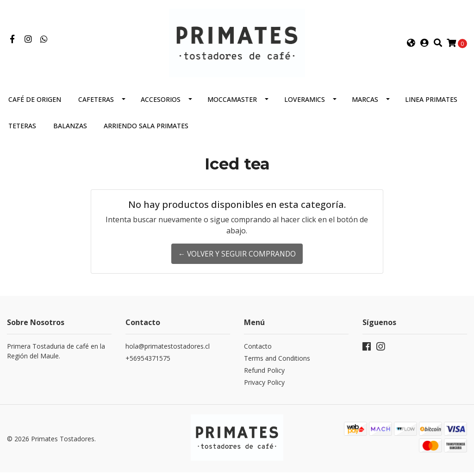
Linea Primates (431, 105)
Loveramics (305, 105)
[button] (411, 46)
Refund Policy (264, 376)
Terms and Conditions (277, 364)
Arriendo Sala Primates (146, 131)
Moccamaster (232, 105)
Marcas (365, 105)
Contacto (258, 352)
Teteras (22, 131)
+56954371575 (148, 364)
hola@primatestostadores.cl (168, 352)
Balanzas (70, 131)
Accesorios (161, 105)
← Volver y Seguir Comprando (237, 259)
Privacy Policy (264, 388)
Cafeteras (96, 105)
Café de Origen (35, 105)
